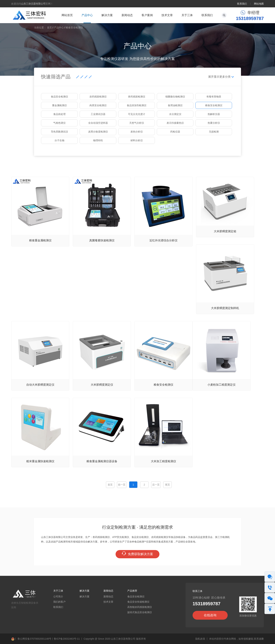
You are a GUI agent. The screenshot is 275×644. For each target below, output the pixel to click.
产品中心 (87, 15)
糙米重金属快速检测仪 (40, 461)
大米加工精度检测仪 (163, 461)
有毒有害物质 (214, 97)
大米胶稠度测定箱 (225, 231)
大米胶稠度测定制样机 (225, 308)
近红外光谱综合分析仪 (163, 240)
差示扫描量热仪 (175, 123)
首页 (49, 28)
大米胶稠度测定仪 (102, 385)
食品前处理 (59, 114)
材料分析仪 (137, 140)
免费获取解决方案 (137, 554)
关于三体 (187, 15)
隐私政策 (200, 639)
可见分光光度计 (137, 114)
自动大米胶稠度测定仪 (40, 385)
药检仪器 (175, 132)
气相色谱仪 (59, 123)
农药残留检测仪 (98, 97)
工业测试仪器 (98, 114)
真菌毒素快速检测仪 (102, 240)
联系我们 (242, 4)
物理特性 (98, 140)
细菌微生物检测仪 (175, 97)
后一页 (156, 485)
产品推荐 (132, 591)
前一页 (122, 485)
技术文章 (167, 15)
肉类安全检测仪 (98, 105)
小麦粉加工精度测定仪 (222, 385)
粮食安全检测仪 (74, 28)
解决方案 (107, 15)
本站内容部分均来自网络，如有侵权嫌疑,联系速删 (236, 639)
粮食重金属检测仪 (40, 240)
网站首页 (67, 15)
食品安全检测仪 (59, 97)
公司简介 (58, 596)
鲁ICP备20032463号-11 (67, 639)
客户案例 (147, 15)
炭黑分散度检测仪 (98, 132)
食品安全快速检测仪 (138, 602)
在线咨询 (210, 615)
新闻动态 (127, 15)
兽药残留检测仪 (137, 97)
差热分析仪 (137, 132)
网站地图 (259, 4)
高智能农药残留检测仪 (140, 607)
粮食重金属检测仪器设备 (102, 461)
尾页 (167, 485)
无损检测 (214, 132)
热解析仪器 (214, 114)
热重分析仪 (214, 123)
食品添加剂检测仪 (137, 105)
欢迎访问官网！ (32, 4)
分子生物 (59, 140)
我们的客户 (59, 602)
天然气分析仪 (137, 123)
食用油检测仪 (175, 105)
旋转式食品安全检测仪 (140, 612)
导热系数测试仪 (59, 132)
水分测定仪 (175, 114)
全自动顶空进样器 (98, 123)
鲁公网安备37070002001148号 (31, 639)
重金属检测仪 (59, 105)
